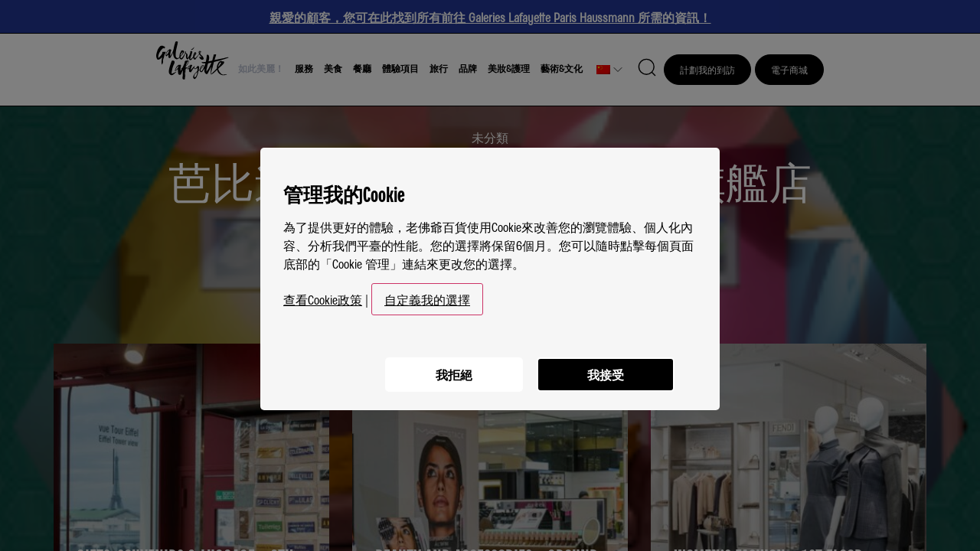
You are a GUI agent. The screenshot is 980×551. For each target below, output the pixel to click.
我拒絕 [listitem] (452, 368)
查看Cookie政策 (323, 294)
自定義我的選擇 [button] (427, 294)
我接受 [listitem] (605, 368)
